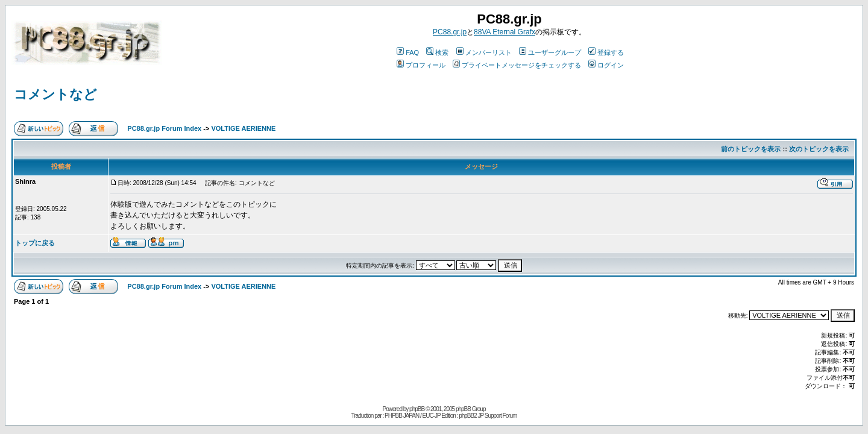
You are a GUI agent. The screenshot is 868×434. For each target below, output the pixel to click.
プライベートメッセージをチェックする (517, 65)
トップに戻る (35, 243)
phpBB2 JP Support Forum (488, 416)
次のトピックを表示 (819, 149)
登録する (606, 52)
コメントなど (55, 94)
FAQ (408, 52)
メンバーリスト (484, 52)
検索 (437, 52)
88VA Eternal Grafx (505, 32)
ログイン (606, 65)
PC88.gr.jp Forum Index (164, 128)
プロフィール (421, 65)
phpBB (417, 409)
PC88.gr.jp (450, 32)
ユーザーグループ (550, 52)
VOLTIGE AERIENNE (243, 128)
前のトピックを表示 (751, 149)
